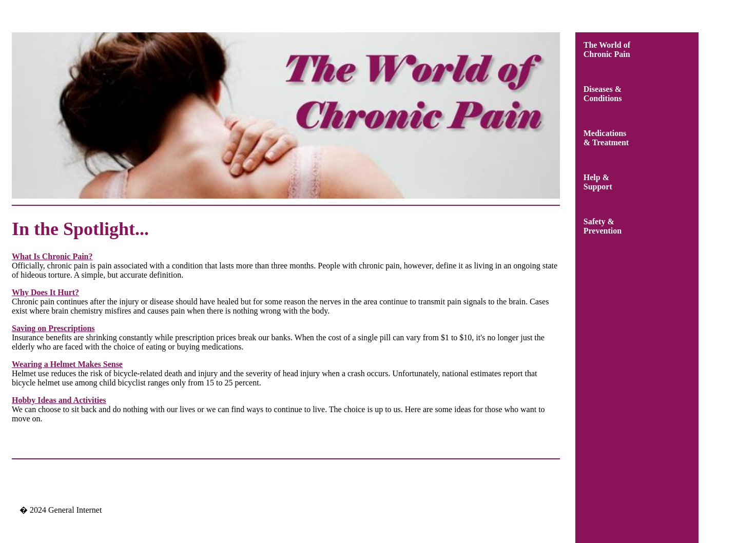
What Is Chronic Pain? (52, 256)
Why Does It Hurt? (45, 292)
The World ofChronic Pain (607, 50)
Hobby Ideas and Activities (59, 400)
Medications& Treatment (606, 138)
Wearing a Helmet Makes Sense (67, 364)
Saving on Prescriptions (53, 328)
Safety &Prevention (603, 226)
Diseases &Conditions (603, 94)
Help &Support (598, 182)
